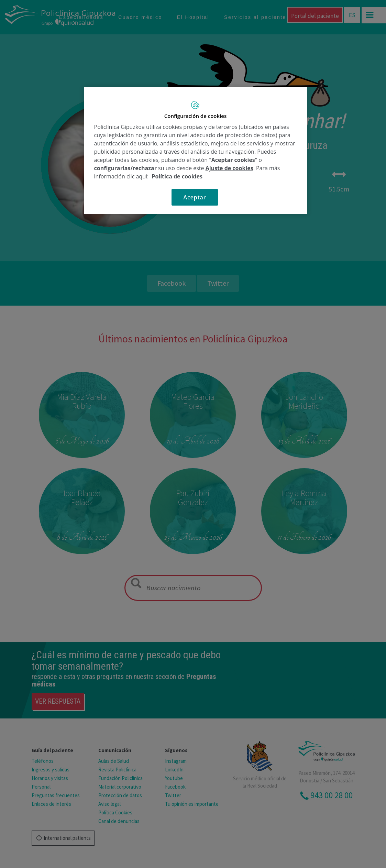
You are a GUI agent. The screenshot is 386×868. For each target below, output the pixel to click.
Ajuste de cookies (229, 168)
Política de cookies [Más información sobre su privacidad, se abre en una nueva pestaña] (177, 176)
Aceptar (195, 197)
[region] (196, 151)
